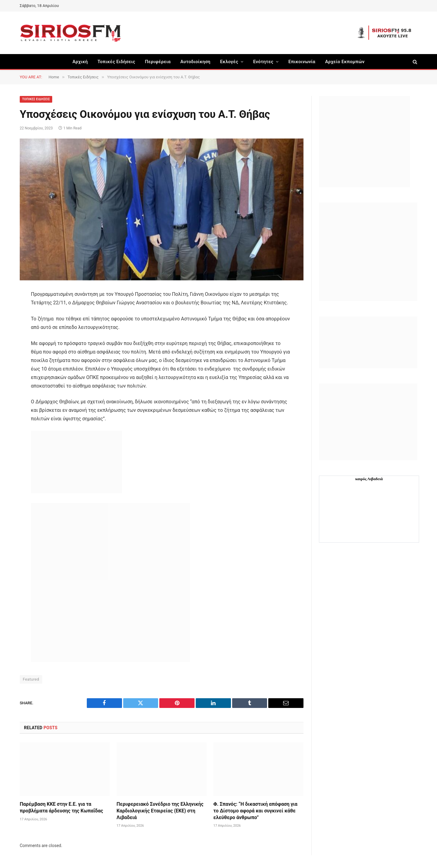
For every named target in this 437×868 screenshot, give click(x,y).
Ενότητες (263, 62)
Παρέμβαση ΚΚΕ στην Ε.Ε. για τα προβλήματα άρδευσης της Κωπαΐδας (61, 807)
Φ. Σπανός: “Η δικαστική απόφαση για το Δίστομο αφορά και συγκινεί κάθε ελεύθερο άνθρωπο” (255, 811)
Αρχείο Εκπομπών (345, 62)
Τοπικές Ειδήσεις (116, 62)
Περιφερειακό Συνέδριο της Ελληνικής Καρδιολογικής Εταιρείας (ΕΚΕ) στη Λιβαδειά (160, 811)
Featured (31, 679)
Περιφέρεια (158, 62)
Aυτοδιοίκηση (195, 62)
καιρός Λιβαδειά (369, 479)
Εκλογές (229, 62)
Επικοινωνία (302, 62)
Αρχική (80, 62)
